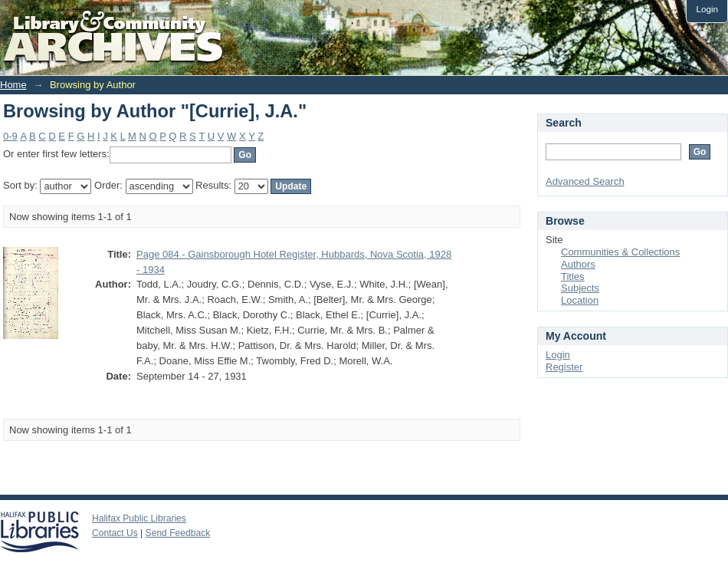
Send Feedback (178, 533)
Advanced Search (585, 181)
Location (580, 300)
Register (564, 367)
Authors (578, 264)
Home (13, 85)
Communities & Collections (620, 252)
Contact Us (115, 533)
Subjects (580, 288)
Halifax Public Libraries (139, 518)
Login (707, 9)
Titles (573, 276)
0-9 (10, 136)
